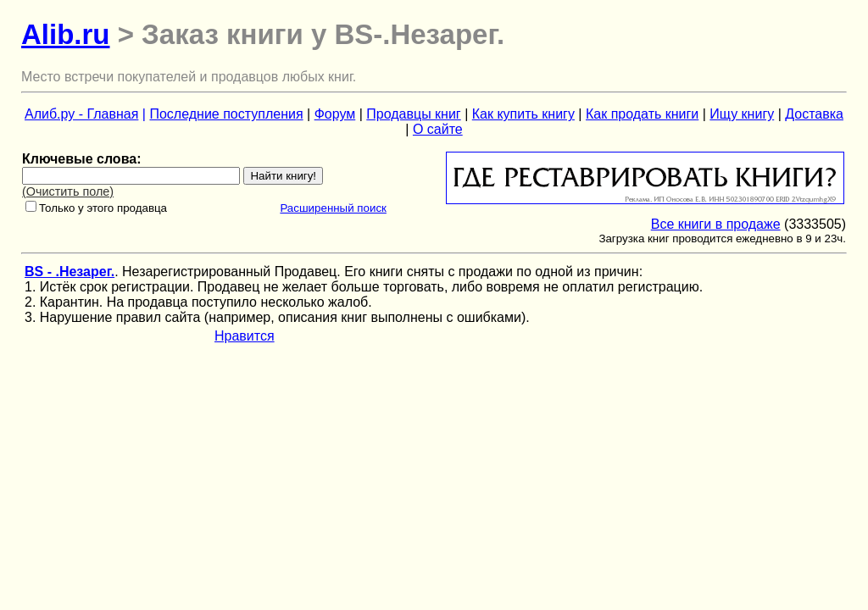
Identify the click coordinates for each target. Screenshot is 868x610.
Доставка (814, 114)
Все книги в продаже (716, 224)
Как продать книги (642, 114)
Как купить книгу (523, 114)
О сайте (438, 129)
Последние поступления (226, 114)
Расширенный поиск (333, 208)
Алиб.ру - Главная (81, 114)
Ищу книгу (742, 114)
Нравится (245, 336)
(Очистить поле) (68, 191)
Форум (335, 114)
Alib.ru (66, 34)
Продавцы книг (413, 114)
